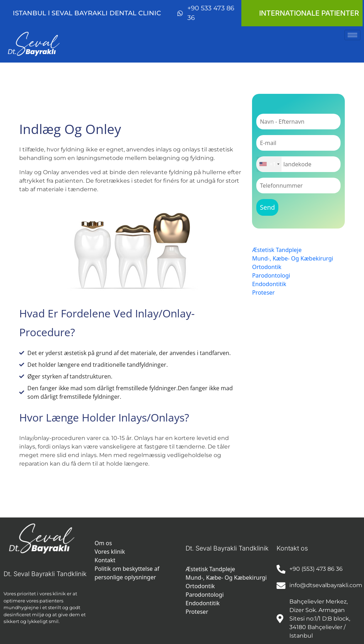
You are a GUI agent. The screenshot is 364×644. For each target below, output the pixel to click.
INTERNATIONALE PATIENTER (309, 13)
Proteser (263, 293)
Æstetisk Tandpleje (277, 250)
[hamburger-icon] (352, 35)
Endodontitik (269, 284)
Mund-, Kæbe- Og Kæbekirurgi (293, 258)
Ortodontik (267, 267)
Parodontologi (271, 275)
